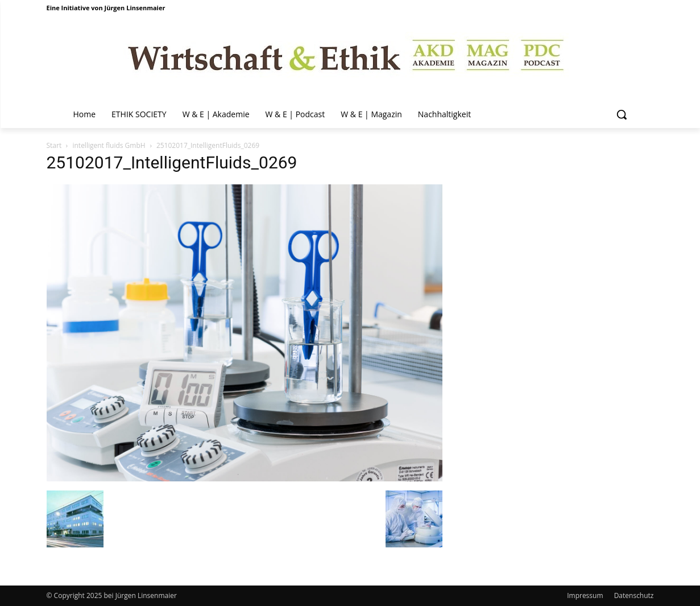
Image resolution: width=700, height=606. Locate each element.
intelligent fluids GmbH (109, 145)
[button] (622, 114)
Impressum (585, 595)
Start (54, 145)
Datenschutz (634, 595)
